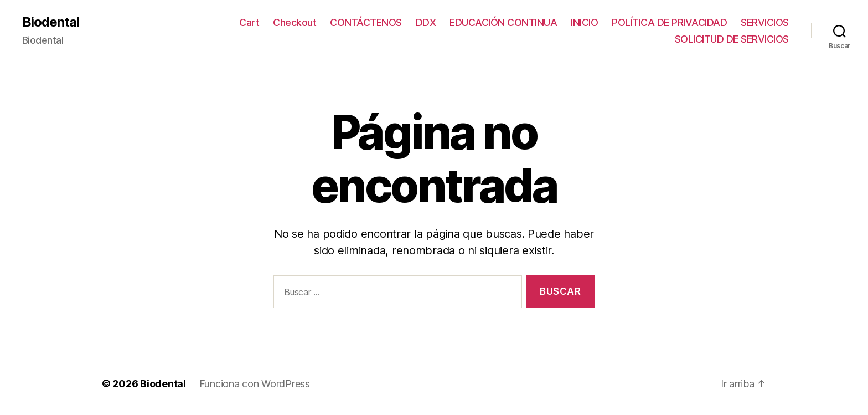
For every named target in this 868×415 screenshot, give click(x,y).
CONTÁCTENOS (366, 22)
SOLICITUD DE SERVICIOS (732, 39)
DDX (426, 22)
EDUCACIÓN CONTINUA (503, 22)
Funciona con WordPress (255, 384)
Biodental (51, 22)
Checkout (294, 22)
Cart (249, 22)
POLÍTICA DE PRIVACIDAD (669, 22)
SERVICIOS (765, 22)
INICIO (584, 22)
